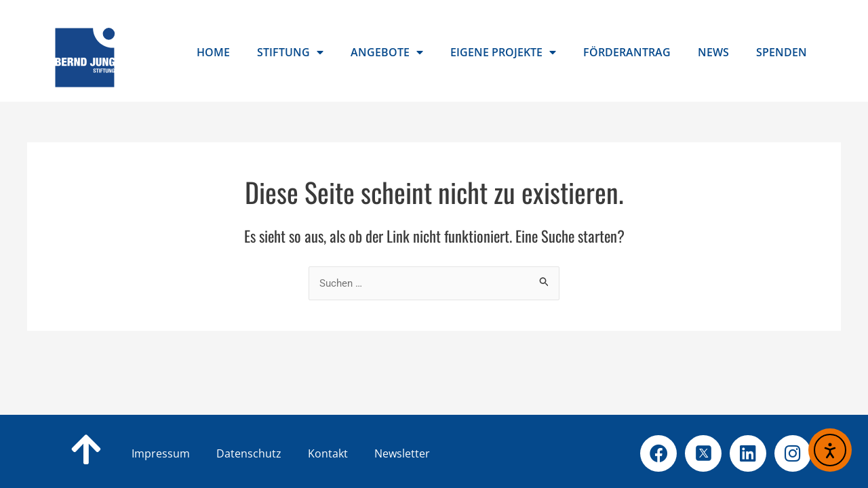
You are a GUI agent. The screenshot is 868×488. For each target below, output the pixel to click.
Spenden (782, 52)
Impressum (161, 453)
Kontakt (350, 453)
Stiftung (290, 52)
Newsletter (402, 453)
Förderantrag (627, 52)
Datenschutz (271, 453)
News (713, 52)
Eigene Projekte (503, 52)
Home (213, 52)
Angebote (387, 52)
